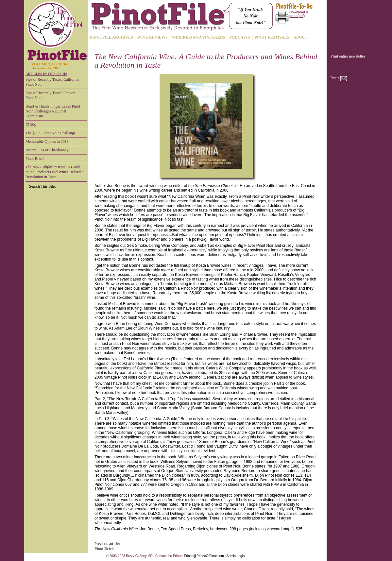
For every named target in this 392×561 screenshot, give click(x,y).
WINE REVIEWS (153, 37)
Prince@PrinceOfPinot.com (204, 556)
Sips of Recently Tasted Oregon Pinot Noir (50, 95)
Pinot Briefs (35, 159)
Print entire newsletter (348, 56)
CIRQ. (31, 125)
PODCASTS (240, 37)
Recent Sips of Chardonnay (47, 150)
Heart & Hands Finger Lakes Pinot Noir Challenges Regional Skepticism (53, 111)
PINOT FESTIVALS (272, 37)
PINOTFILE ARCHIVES (111, 37)
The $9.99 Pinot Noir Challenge (51, 133)
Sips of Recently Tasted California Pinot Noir (52, 82)
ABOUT (300, 37)
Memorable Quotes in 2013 (47, 142)
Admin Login (236, 556)
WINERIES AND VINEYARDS (199, 37)
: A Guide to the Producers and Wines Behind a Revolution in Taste (54, 172)
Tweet (335, 78)
